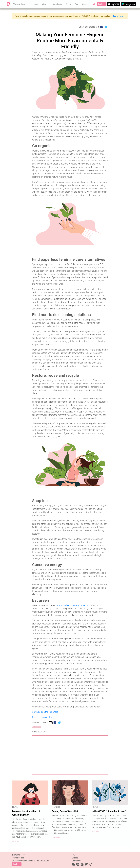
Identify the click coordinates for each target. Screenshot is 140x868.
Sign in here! (118, 16)
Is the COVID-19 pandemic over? (109, 811)
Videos (75, 858)
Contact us (77, 861)
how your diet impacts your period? (73, 605)
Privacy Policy (18, 855)
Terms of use (18, 858)
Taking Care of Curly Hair (65, 811)
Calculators (57, 4)
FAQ (74, 855)
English (101, 4)
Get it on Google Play (42, 717)
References (37, 727)
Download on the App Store (45, 712)
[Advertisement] (70, 755)
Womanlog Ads (72, 4)
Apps (36, 4)
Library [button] (44, 4)
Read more (16, 841)
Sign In (85, 4)
